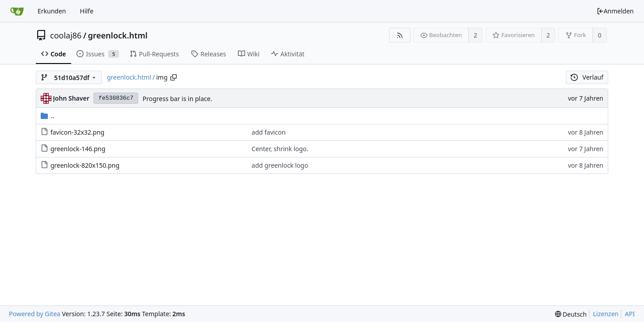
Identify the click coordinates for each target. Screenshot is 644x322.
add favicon (269, 132)
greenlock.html (118, 35)
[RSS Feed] (400, 35)
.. (48, 116)
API (630, 314)
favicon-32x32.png (78, 132)
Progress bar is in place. (178, 99)
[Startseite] (17, 11)
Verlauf (587, 77)
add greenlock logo (280, 165)
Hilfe (87, 11)
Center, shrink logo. (280, 149)
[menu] (571, 314)
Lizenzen (606, 314)
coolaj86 (66, 35)
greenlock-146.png (78, 149)
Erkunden (52, 11)
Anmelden (615, 11)
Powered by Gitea (35, 314)
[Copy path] (174, 77)
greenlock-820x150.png (85, 165)
